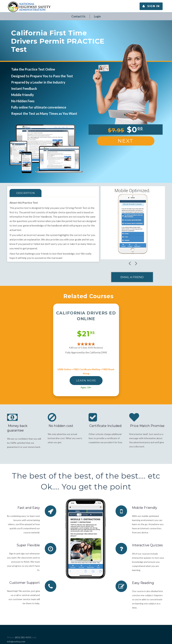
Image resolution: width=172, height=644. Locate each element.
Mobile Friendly (145, 508)
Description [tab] (26, 193)
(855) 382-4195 (23, 637)
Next (126, 141)
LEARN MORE (86, 380)
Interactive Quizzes (148, 545)
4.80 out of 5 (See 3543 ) (86, 348)
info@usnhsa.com (16, 641)
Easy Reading (143, 583)
